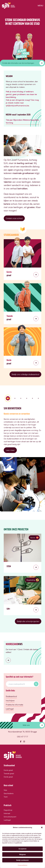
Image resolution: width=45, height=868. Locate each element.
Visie (5, 790)
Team (6, 797)
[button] (42, 827)
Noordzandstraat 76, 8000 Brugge (22, 732)
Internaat (7, 813)
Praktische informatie (14, 705)
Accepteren (23, 849)
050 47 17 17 (22, 737)
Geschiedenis (9, 793)
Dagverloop (8, 810)
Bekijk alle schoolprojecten (28, 621)
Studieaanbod (11, 696)
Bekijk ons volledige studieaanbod (25, 374)
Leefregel (10, 709)
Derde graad (8, 777)
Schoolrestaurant (10, 817)
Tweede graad (9, 773)
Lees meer (10, 450)
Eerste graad (8, 770)
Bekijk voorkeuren (22, 860)
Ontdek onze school (14, 218)
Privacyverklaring (23, 865)
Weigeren (23, 854)
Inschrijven (10, 700)
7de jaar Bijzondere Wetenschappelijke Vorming (22, 121)
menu (40, 6)
